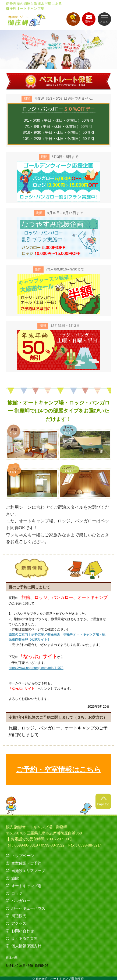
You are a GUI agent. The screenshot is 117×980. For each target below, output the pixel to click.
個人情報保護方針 (26, 946)
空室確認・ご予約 (26, 863)
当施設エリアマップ (28, 871)
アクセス (19, 923)
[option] (58, 50)
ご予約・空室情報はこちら (58, 769)
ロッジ (17, 893)
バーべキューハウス (28, 908)
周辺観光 (19, 916)
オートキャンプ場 (26, 886)
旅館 (15, 878)
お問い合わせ (23, 931)
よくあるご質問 (24, 938)
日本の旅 (12, 958)
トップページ (23, 856)
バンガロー (21, 901)
